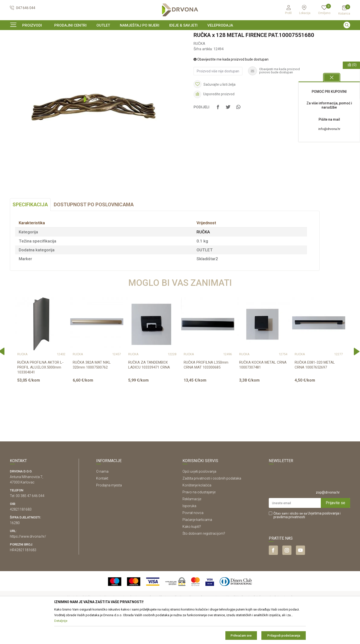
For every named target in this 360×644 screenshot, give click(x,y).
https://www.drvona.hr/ (28, 566)
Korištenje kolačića (197, 515)
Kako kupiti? (192, 557)
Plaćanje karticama (197, 550)
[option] (180, 35)
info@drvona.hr (329, 129)
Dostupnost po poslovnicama (94, 235)
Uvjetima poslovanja (323, 543)
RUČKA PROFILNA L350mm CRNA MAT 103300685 (206, 395)
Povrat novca (193, 543)
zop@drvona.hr (328, 522)
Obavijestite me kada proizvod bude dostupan (231, 89)
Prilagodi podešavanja (284, 636)
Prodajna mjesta (109, 515)
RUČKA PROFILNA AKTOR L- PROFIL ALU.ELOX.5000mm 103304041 (40, 397)
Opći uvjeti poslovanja (199, 501)
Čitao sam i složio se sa (307, 545)
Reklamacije (192, 529)
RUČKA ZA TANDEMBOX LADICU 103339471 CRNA (149, 395)
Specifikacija (30, 235)
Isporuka (189, 536)
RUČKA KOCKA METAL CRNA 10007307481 (263, 395)
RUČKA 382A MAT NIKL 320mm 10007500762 (92, 395)
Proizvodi (17, 45)
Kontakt (102, 508)
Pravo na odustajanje (199, 522)
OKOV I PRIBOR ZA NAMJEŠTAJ (49, 45)
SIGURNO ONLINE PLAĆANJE (180, 35)
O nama (102, 501)
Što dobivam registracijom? (204, 563)
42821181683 (21, 539)
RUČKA (81, 45)
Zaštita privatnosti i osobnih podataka (212, 508)
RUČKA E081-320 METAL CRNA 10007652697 (315, 395)
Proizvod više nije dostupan (218, 101)
